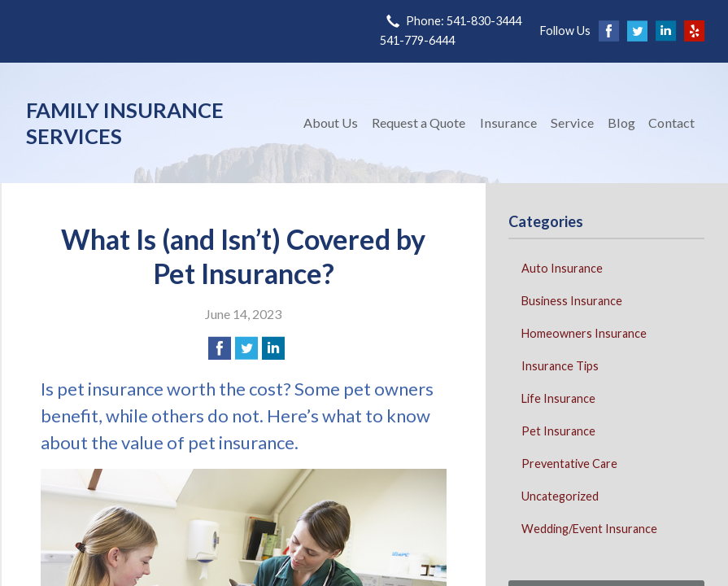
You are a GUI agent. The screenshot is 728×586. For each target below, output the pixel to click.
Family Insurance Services (125, 123)
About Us (331, 122)
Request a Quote (418, 122)
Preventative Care (569, 464)
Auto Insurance (562, 268)
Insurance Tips (560, 366)
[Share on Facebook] (220, 348)
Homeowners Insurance (584, 333)
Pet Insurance (558, 431)
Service (572, 122)
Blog (621, 122)
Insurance (508, 122)
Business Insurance (572, 301)
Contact (671, 122)
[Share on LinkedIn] (273, 348)
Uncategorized (560, 496)
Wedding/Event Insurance (589, 529)
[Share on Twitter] (246, 348)
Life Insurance (558, 398)
